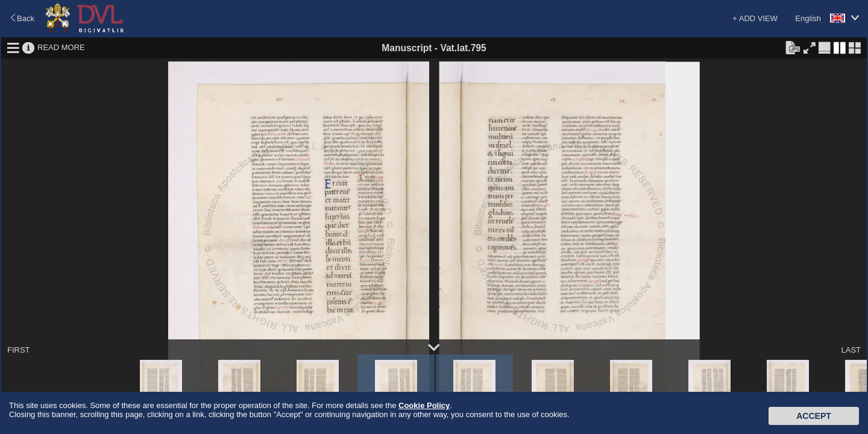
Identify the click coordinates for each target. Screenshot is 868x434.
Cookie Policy (424, 405)
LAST (851, 350)
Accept (814, 416)
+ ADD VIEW (755, 18)
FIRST (19, 350)
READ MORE (61, 47)
